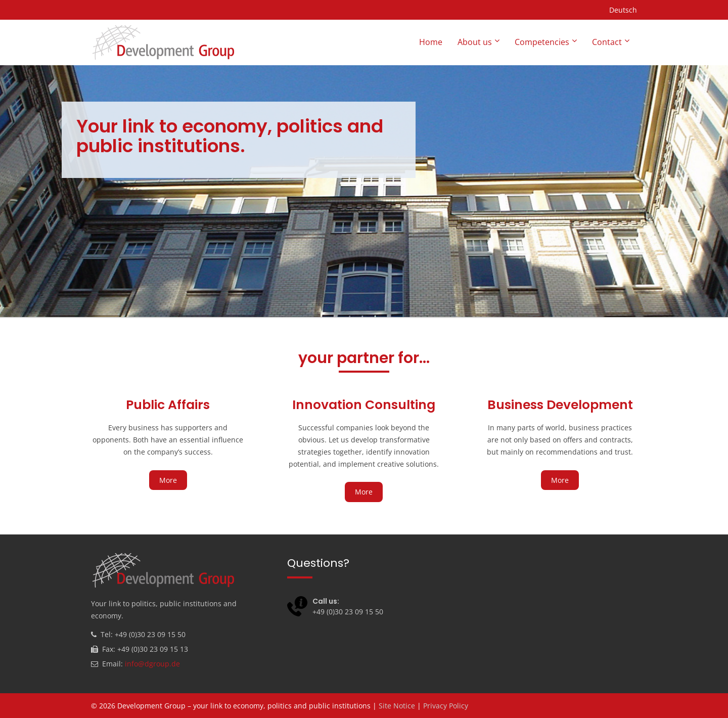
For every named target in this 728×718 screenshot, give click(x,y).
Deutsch (623, 10)
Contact (607, 42)
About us (475, 42)
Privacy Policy (446, 706)
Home (431, 42)
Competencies (542, 42)
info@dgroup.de (152, 664)
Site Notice (397, 706)
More (168, 480)
